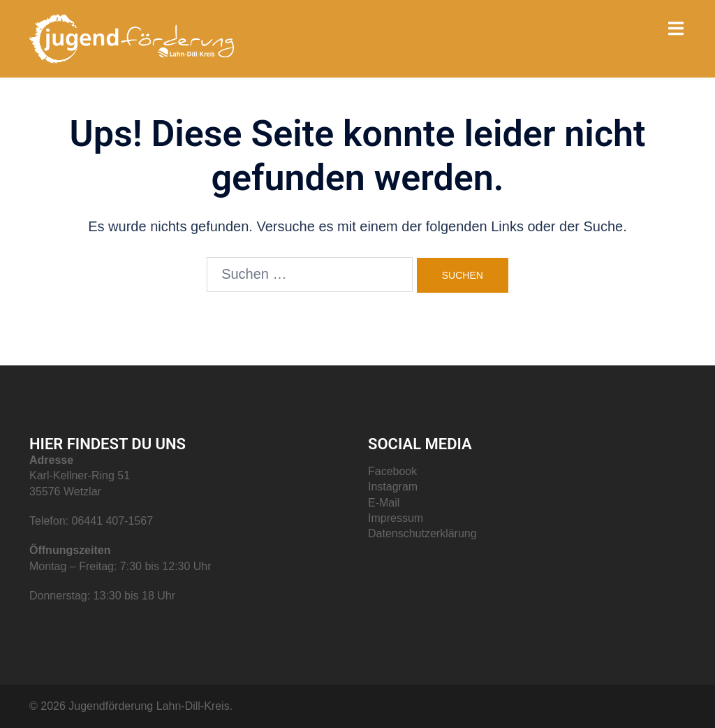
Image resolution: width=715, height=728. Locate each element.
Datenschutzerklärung (422, 533)
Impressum (396, 518)
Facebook (392, 471)
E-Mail (384, 503)
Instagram (393, 487)
